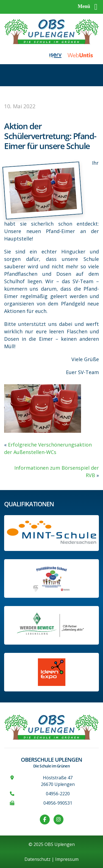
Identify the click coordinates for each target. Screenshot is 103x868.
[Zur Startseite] (51, 31)
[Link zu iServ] (59, 55)
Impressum (67, 859)
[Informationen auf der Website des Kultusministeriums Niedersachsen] (52, 578)
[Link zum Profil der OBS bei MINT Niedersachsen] (51, 533)
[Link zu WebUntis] (83, 55)
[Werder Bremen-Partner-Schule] (51, 625)
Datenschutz (37, 859)
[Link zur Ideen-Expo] (52, 672)
